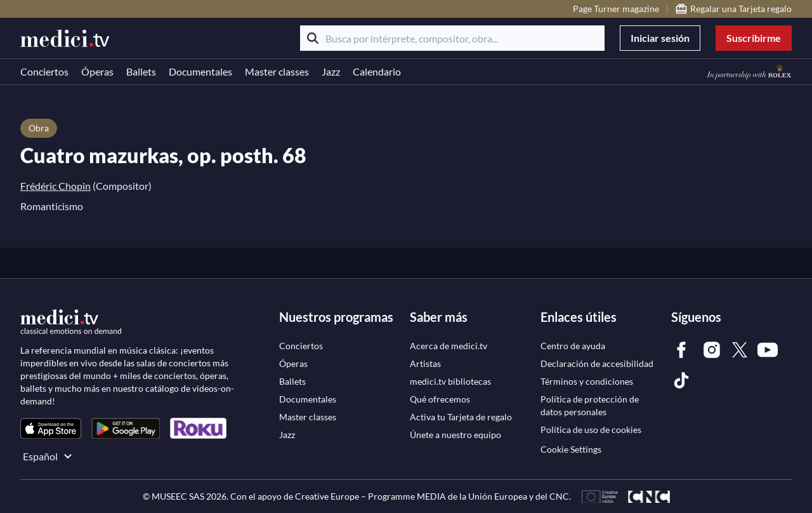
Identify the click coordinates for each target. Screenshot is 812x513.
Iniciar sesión (660, 38)
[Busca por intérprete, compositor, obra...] (452, 38)
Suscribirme (754, 38)
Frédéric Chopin (56, 186)
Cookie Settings (571, 449)
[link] (51, 428)
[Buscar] (313, 38)
